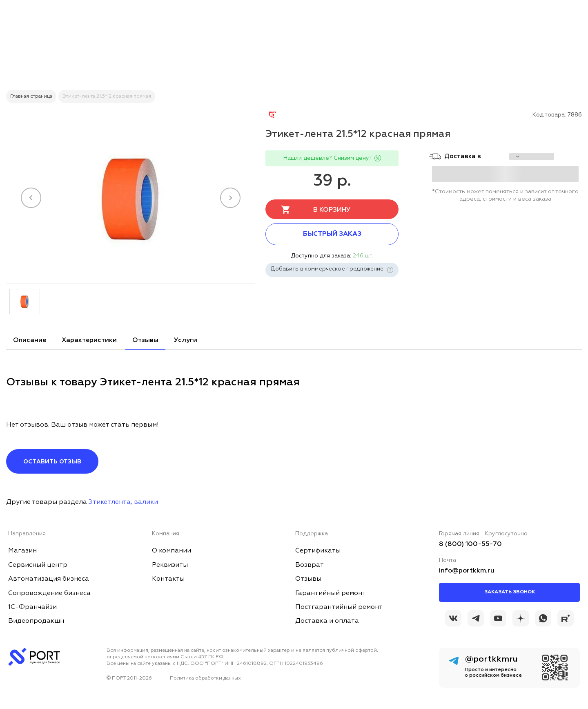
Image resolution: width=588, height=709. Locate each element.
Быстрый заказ (332, 234)
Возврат (310, 565)
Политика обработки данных (205, 678)
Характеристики (89, 340)
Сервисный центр (38, 565)
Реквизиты (170, 565)
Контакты (168, 579)
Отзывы (145, 340)
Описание (30, 340)
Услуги (186, 340)
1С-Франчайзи (32, 607)
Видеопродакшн (36, 621)
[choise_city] (532, 157)
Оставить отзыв (52, 462)
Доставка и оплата (327, 621)
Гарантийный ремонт (331, 593)
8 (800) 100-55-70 (470, 544)
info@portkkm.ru (467, 571)
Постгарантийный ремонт (339, 607)
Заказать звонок (510, 592)
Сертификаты (318, 551)
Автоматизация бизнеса (49, 579)
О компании (171, 551)
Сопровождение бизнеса (49, 593)
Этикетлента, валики (123, 502)
